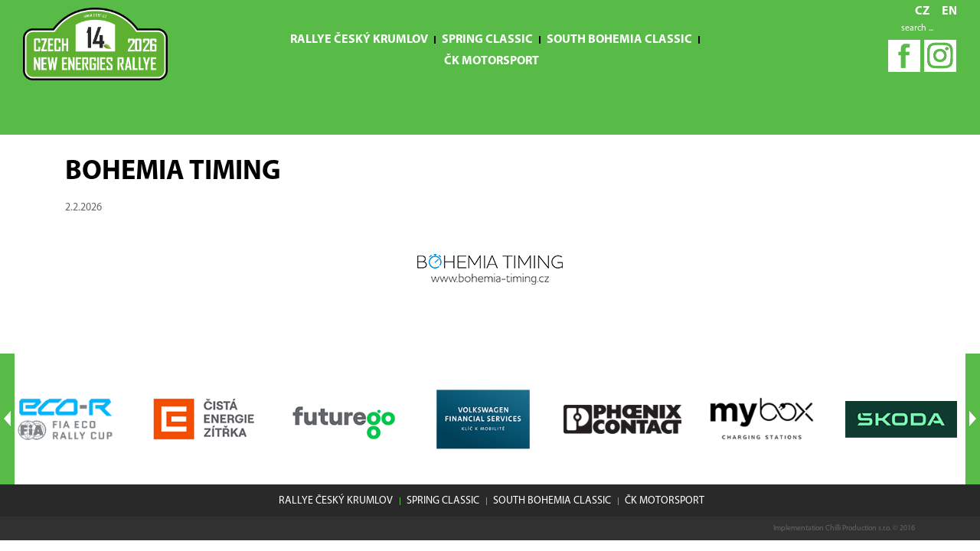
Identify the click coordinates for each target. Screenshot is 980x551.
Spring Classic (487, 40)
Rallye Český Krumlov (359, 40)
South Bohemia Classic (619, 40)
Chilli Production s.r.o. (858, 528)
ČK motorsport (492, 61)
